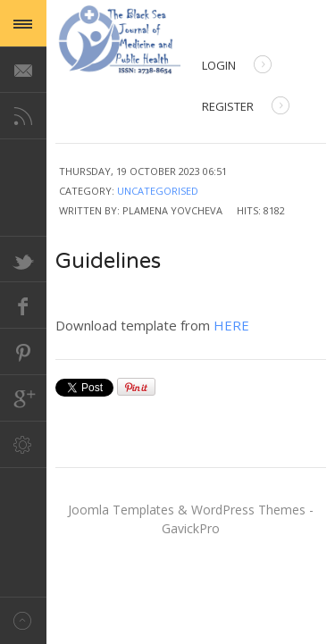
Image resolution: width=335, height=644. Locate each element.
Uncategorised (158, 191)
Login (237, 67)
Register (246, 108)
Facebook (23, 305)
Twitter (23, 259)
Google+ (23, 398)
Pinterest (23, 352)
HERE (231, 325)
